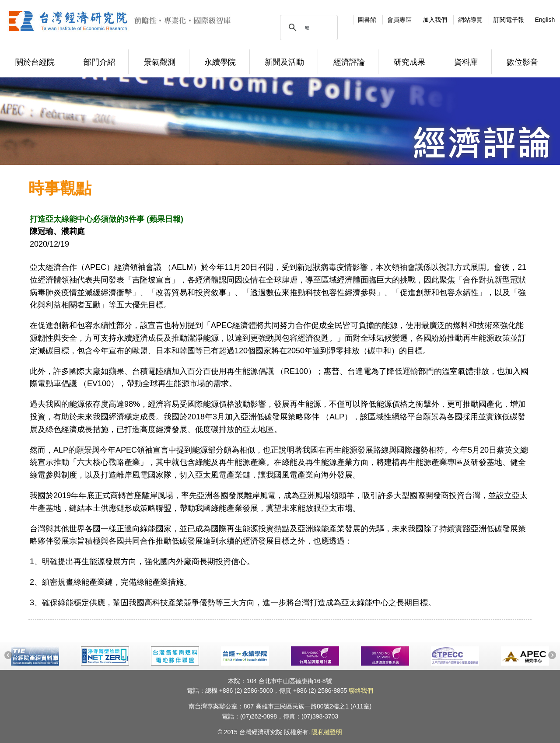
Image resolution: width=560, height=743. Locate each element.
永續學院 (220, 62)
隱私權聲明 (327, 732)
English (545, 20)
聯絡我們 (361, 691)
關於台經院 (35, 62)
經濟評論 (349, 62)
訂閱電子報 (509, 20)
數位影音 (522, 62)
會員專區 (399, 20)
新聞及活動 (284, 62)
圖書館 (367, 20)
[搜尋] (308, 28)
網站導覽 (470, 20)
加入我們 (435, 20)
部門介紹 (99, 62)
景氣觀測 (160, 62)
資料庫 (466, 62)
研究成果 (409, 62)
